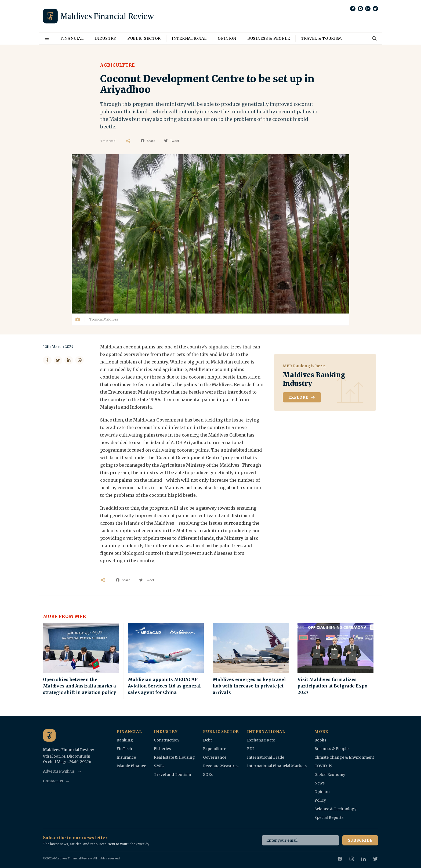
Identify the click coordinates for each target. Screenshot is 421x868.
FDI (250, 749)
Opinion (227, 38)
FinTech (124, 749)
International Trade (266, 757)
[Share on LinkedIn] (69, 360)
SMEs (159, 766)
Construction (166, 740)
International (189, 38)
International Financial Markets (277, 766)
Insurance (126, 757)
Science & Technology (335, 809)
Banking (125, 740)
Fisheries (162, 749)
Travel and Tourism (172, 775)
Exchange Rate (261, 740)
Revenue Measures (221, 766)
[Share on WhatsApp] (79, 360)
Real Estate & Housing (174, 757)
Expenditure (215, 749)
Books (320, 740)
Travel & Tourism (322, 38)
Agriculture (117, 65)
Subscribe (360, 840)
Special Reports (329, 817)
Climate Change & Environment (344, 757)
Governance (215, 757)
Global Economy (330, 775)
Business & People (269, 38)
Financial (72, 38)
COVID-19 (323, 766)
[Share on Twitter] (58, 360)
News (320, 783)
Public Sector (144, 38)
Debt (207, 740)
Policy (320, 800)
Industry (105, 38)
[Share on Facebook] (47, 360)
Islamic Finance (131, 766)
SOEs (208, 775)
